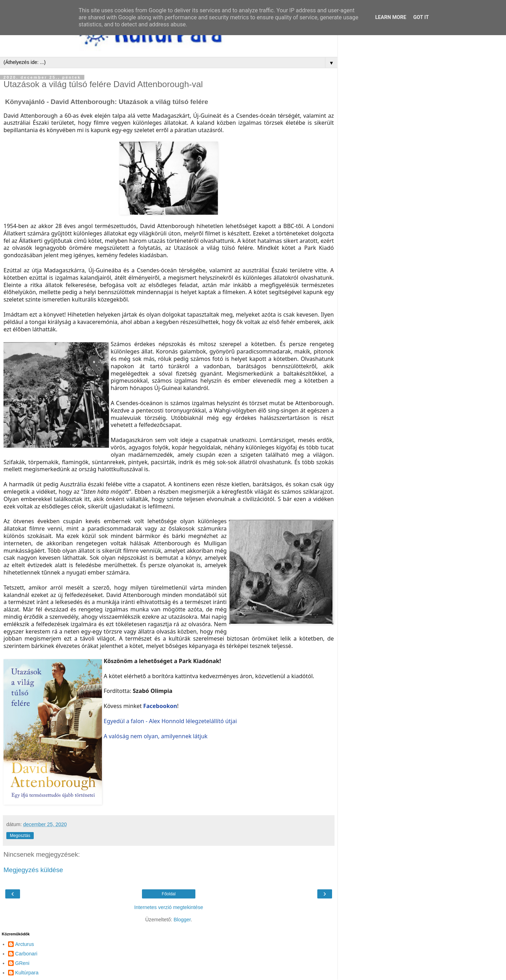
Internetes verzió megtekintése (169, 907)
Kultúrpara (27, 973)
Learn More (391, 17)
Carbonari (26, 954)
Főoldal (168, 894)
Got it (421, 17)
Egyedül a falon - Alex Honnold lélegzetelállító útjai (170, 721)
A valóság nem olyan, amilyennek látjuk (156, 736)
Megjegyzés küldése (33, 870)
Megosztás (20, 836)
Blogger (182, 920)
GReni (22, 963)
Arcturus (25, 944)
